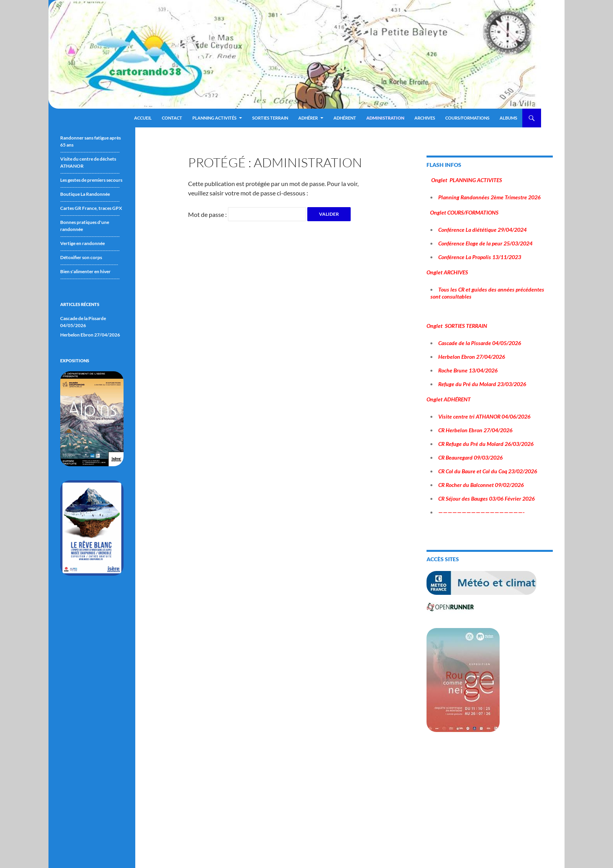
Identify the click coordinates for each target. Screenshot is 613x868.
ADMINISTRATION (385, 118)
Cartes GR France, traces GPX (91, 208)
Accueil (143, 118)
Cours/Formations (467, 118)
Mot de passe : (247, 214)
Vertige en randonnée (82, 243)
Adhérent (345, 118)
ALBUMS (508, 118)
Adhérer (308, 118)
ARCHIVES (425, 118)
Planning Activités (214, 118)
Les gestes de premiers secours (91, 180)
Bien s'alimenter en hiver (85, 271)
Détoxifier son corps (81, 257)
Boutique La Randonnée (85, 194)
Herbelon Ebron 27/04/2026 (90, 335)
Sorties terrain (270, 118)
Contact (172, 118)
